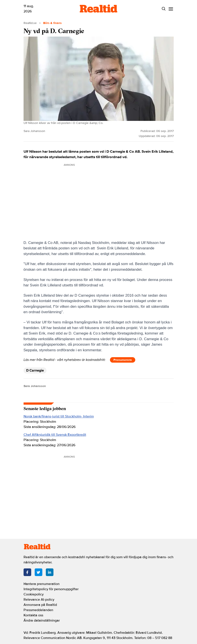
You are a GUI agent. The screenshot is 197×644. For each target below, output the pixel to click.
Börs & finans (52, 23)
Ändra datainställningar (42, 620)
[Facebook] (27, 572)
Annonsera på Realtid (40, 605)
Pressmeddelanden (38, 610)
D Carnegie (35, 370)
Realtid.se (30, 23)
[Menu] (171, 9)
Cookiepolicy (34, 594)
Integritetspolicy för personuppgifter (51, 589)
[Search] (164, 9)
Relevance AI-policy (39, 600)
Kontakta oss (33, 615)
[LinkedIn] (50, 572)
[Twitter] (39, 572)
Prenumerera (123, 360)
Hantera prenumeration (42, 584)
